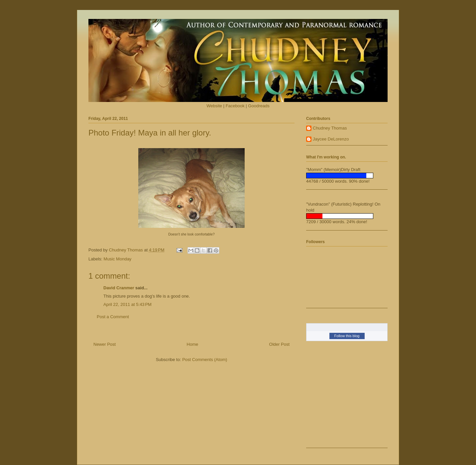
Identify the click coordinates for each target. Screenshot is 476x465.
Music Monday (118, 259)
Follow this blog (347, 336)
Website (214, 106)
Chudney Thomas (330, 128)
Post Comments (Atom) (205, 360)
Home (193, 344)
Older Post (279, 344)
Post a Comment (113, 317)
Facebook (235, 106)
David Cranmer (119, 288)
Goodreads (259, 106)
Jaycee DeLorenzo (331, 139)
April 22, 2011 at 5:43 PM (127, 304)
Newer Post (105, 344)
